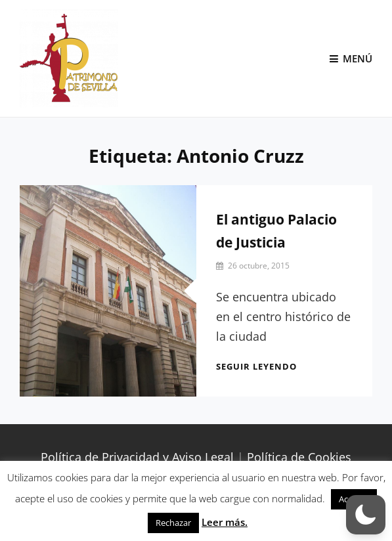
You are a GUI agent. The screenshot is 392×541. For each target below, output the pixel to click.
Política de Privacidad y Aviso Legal (137, 457)
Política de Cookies (299, 457)
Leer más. (225, 522)
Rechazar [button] (173, 523)
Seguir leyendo (256, 366)
